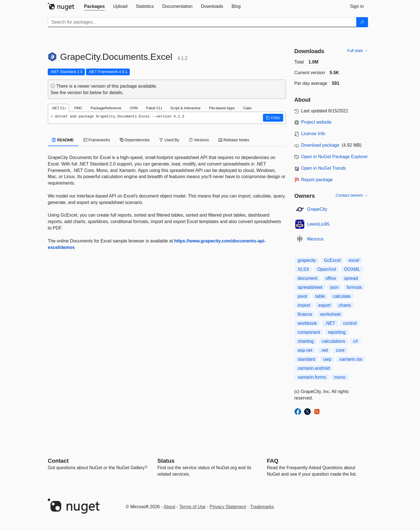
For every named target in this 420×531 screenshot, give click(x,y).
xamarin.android (314, 368)
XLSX (304, 269)
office (331, 278)
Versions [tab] (199, 140)
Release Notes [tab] (234, 140)
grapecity (307, 260)
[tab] (94, 6)
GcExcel (332, 260)
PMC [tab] (78, 108)
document (308, 278)
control (350, 323)
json (334, 287)
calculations (333, 341)
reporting (337, 332)
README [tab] (63, 140)
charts (345, 305)
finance (305, 314)
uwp (327, 359)
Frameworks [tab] (97, 140)
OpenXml (327, 269)
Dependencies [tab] (135, 140)
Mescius (315, 239)
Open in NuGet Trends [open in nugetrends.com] (324, 168)
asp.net (305, 350)
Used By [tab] (169, 140)
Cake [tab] (247, 108)
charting (306, 341)
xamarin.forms (312, 377)
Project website (316, 122)
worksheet (331, 314)
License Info (313, 134)
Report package (317, 180)
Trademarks (262, 507)
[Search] (362, 22)
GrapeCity (317, 209)
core (340, 350)
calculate (342, 296)
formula (354, 287)
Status (166, 461)
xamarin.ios (351, 359)
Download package (320, 145)
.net (324, 350)
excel (354, 260)
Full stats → (358, 51)
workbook (307, 323)
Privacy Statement (228, 507)
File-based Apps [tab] (222, 108)
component (309, 332)
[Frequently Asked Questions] (273, 461)
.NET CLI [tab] (58, 108)
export (324, 305)
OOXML (352, 269)
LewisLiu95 (318, 224)
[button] (273, 118)
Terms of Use (192, 507)
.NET (330, 323)
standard (307, 359)
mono (340, 377)
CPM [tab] (134, 108)
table (320, 296)
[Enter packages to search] (202, 22)
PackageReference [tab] (106, 108)
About (169, 507)
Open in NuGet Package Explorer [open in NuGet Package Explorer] (334, 157)
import (304, 305)
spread (351, 278)
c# (356, 341)
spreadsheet (310, 287)
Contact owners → (352, 195)
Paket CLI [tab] (154, 108)
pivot (303, 296)
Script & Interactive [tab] (185, 108)
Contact (58, 461)
